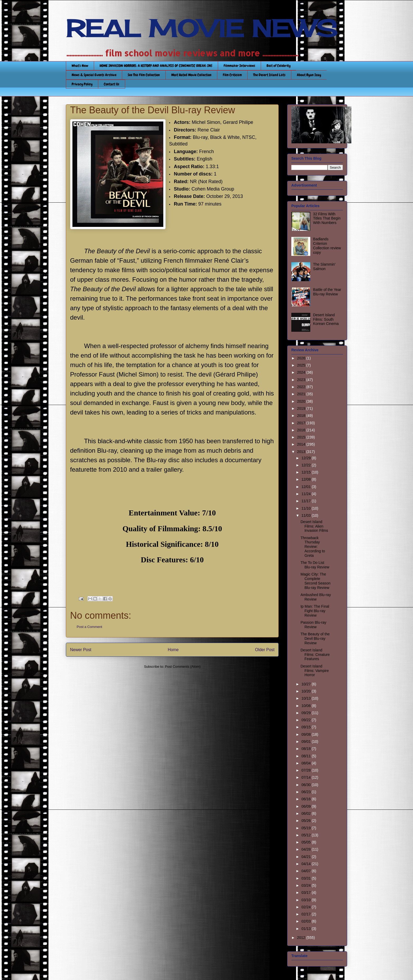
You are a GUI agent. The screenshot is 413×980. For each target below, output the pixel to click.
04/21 (306, 857)
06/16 (306, 799)
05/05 (306, 842)
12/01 (306, 487)
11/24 (306, 494)
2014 (302, 444)
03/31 (306, 878)
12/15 (306, 472)
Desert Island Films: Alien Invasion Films (314, 526)
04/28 (306, 849)
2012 (302, 938)
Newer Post (81, 650)
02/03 (306, 921)
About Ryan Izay (309, 75)
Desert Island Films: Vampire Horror (315, 671)
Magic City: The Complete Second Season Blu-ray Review (316, 581)
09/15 (306, 727)
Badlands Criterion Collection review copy (327, 246)
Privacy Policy (82, 84)
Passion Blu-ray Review (313, 625)
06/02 (306, 813)
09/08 (306, 734)
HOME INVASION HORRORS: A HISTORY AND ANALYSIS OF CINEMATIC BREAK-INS (156, 66)
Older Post (265, 650)
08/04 (306, 763)
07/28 (306, 770)
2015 (302, 437)
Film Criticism (232, 75)
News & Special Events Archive (94, 75)
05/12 (306, 835)
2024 (302, 372)
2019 (302, 408)
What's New (80, 66)
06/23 (306, 792)
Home (173, 650)
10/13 (306, 698)
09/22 (306, 720)
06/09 (306, 806)
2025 (302, 365)
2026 (302, 358)
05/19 (306, 828)
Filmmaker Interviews (239, 66)
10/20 (306, 691)
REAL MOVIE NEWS (201, 28)
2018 (302, 416)
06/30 (306, 785)
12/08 (306, 479)
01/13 (306, 929)
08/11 (306, 756)
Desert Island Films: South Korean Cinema (326, 319)
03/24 (306, 885)
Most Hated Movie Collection (191, 75)
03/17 (306, 893)
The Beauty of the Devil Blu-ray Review (315, 638)
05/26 (306, 821)
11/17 (306, 501)
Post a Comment (89, 627)
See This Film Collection (144, 75)
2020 (302, 401)
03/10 (306, 900)
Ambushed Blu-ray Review (316, 597)
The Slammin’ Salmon (324, 267)
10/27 (306, 684)
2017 (302, 423)
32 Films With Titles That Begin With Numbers (327, 218)
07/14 (306, 777)
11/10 (306, 508)
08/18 (306, 749)
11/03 (306, 515)
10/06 (306, 706)
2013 (302, 452)
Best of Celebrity (279, 66)
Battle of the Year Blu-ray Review (327, 292)
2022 (302, 387)
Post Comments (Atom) (183, 667)
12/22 (306, 465)
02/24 (306, 907)
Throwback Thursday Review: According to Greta (313, 547)
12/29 (306, 458)
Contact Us (112, 84)
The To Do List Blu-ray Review (315, 565)
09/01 (306, 742)
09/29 (306, 713)
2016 (302, 430)
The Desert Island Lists (269, 75)
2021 (302, 394)
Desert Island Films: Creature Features (315, 655)
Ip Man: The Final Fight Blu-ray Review (315, 611)
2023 (302, 380)
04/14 (306, 864)
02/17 (306, 914)
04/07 (306, 871)
